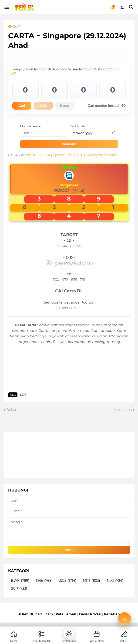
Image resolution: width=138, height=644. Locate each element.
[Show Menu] (6, 7)
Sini (30, 163)
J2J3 (68, 589)
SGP (17, 27)
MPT (92, 589)
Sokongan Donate (101, 163)
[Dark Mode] (122, 7)
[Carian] (132, 7)
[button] (69, 633)
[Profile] (124, 634)
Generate (69, 152)
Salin (48, 106)
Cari (24, 106)
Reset (73, 106)
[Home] (14, 634)
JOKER (45, 163)
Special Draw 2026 (68, 163)
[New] (97, 634)
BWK (20, 589)
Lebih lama (123, 417)
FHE (44, 589)
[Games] (41, 634)
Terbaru (12, 417)
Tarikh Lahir (78, 134)
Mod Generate (30, 134)
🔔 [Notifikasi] (113, 7)
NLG (115, 589)
